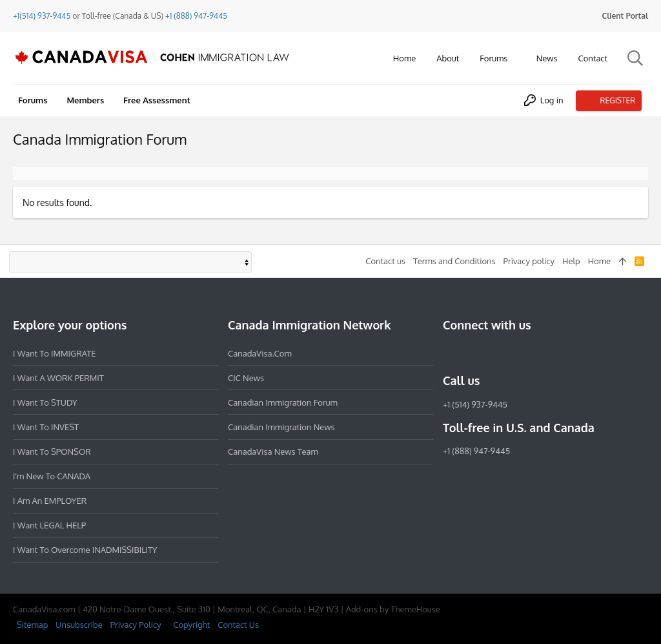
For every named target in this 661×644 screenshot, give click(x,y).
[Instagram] (474, 353)
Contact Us (238, 625)
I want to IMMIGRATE (55, 353)
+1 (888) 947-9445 (196, 16)
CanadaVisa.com (260, 353)
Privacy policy (529, 261)
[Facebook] (451, 353)
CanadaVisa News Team (273, 452)
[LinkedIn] (497, 353)
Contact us (385, 261)
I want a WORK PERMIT (58, 378)
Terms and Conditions (454, 261)
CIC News (246, 378)
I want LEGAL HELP (49, 525)
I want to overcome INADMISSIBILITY (85, 550)
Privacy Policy (136, 625)
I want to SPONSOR (52, 452)
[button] (517, 58)
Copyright (191, 625)
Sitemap (32, 625)
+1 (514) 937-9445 (475, 404)
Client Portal (625, 16)
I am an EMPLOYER (50, 501)
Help (571, 261)
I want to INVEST (46, 427)
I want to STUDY (45, 402)
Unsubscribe (79, 625)
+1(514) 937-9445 (42, 16)
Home (599, 261)
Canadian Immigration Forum (283, 402)
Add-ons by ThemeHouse (393, 609)
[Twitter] (520, 353)
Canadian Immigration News (281, 427)
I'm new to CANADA (52, 476)
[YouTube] (544, 353)
